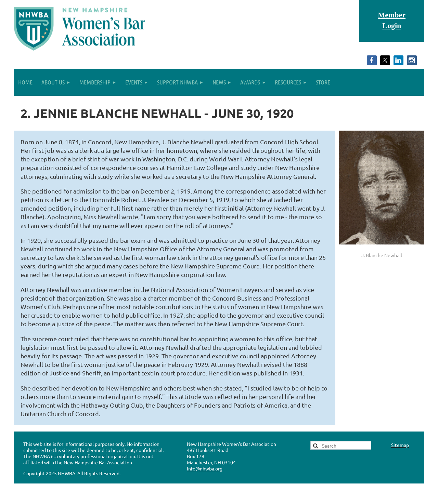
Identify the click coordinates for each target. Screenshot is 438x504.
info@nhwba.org (205, 468)
